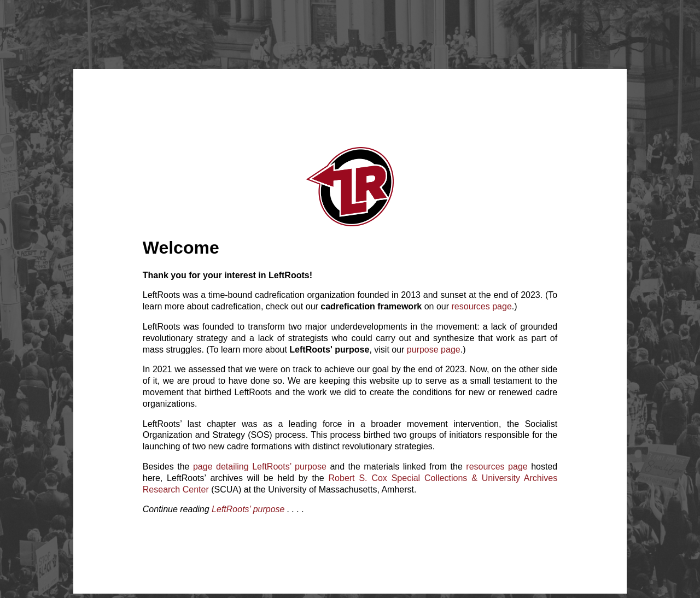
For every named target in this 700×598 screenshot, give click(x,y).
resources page (482, 306)
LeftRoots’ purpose (248, 509)
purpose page (434, 350)
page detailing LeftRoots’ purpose (260, 467)
